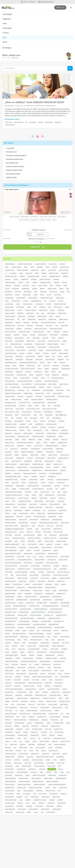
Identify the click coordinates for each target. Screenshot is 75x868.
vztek (59, 766)
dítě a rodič (61, 323)
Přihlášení (7, 48)
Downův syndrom (43, 335)
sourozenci (42, 689)
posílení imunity (47, 566)
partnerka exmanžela (11, 520)
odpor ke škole (44, 498)
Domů (5, 42)
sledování (67, 674)
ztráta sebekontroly (10, 809)
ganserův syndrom (50, 360)
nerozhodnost (43, 473)
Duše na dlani (9, 341)
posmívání (65, 566)
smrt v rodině (36, 680)
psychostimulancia (59, 627)
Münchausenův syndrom (52, 446)
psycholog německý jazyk (41, 609)
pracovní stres (34, 578)
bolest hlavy (43, 292)
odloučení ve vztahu (23, 498)
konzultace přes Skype (39, 403)
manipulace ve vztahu (11, 424)
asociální (35, 282)
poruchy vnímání (35, 566)
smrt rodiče (26, 680)
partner (61, 517)
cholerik (18, 304)
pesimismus (30, 532)
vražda (31, 751)
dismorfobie (35, 323)
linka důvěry (8, 421)
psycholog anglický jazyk (20, 606)
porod (29, 557)
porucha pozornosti (40, 560)
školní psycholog (33, 674)
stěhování (33, 701)
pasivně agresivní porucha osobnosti (49, 523)
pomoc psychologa (46, 547)
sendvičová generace (45, 661)
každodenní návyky (10, 390)
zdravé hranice (63, 788)
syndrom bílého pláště (11, 714)
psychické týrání (59, 600)
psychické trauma (47, 600)
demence (20, 310)
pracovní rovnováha (22, 578)
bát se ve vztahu (43, 286)
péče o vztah (9, 122)
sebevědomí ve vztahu (51, 658)
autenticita (56, 282)
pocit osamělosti (64, 538)
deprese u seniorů (10, 313)
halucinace (62, 363)
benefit (65, 286)
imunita (47, 375)
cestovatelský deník (36, 301)
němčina (48, 467)
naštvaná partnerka (63, 458)
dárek (50, 307)
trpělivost (18, 732)
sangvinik (14, 652)
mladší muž (64, 440)
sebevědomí (39, 658)
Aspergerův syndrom (46, 282)
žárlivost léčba (52, 775)
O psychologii (9, 148)
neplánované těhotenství (51, 470)
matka (29, 430)
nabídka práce (60, 449)
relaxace (55, 637)
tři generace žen (58, 729)
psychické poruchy (35, 600)
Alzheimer (22, 276)
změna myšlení (45, 797)
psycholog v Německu (36, 615)
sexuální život (33, 122)
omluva (7, 501)
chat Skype (52, 301)
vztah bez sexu (18, 763)
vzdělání (48, 760)
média (47, 430)
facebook (37, 353)
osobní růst (8, 510)
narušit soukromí (65, 455)
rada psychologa (47, 631)
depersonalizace (43, 310)
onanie (14, 501)
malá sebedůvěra (19, 421)
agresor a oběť (52, 270)
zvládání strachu (56, 809)
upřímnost (32, 738)
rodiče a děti (61, 640)
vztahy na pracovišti (39, 766)
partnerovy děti (23, 520)
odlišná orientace (62, 495)
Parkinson (28, 517)
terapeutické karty (39, 723)
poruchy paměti (39, 563)
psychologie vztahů (54, 624)
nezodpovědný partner (33, 486)
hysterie (46, 372)
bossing (62, 292)
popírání (56, 550)
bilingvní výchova (52, 289)
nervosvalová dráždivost (55, 473)
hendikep (22, 366)
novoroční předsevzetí (38, 489)
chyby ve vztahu (9, 307)
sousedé (64, 689)
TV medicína (44, 732)
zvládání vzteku (20, 812)
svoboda (57, 711)
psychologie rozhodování (24, 624)
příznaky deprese (10, 587)
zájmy (68, 772)
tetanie (68, 723)
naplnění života (34, 455)
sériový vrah (15, 664)
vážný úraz (55, 741)
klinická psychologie (48, 390)
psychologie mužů (59, 621)
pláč (45, 535)
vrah (25, 751)
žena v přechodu (9, 794)
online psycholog (22, 504)
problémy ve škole (37, 591)
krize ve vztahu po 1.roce (33, 409)
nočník (7, 489)
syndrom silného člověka (39, 714)
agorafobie (40, 267)
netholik (42, 480)
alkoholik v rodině (54, 273)
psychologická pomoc (11, 621)
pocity (16, 541)
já (48, 378)
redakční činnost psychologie (36, 634)
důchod (53, 338)
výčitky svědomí (35, 754)
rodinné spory (56, 643)
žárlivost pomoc (63, 775)
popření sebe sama (53, 554)
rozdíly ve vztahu (32, 646)
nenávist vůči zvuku (10, 470)
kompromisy (29, 396)
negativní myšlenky (25, 464)
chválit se (49, 304)
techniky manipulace (55, 717)
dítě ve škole (49, 326)
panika (32, 514)
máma (35, 421)
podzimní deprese (61, 541)
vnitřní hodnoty (9, 751)
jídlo (6, 387)
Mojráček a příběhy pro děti (14, 170)
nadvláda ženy (50, 452)
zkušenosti (19, 797)
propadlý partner (49, 594)
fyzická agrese (19, 360)
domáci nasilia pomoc (39, 332)
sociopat (39, 686)
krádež (37, 406)
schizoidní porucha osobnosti (57, 652)
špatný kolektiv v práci (41, 695)
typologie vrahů (35, 735)
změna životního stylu (11, 800)
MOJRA (45, 443)
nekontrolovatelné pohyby (37, 467)
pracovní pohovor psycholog (61, 575)
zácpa (41, 772)
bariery (34, 286)
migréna (61, 437)
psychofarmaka (30, 603)
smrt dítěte (8, 680)
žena (59, 791)
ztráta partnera (50, 806)
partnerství (34, 523)
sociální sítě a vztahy (29, 686)
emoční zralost (32, 350)
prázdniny (32, 581)
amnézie (44, 276)
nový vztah (49, 489)
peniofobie (29, 529)
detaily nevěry (30, 313)
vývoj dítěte (26, 760)
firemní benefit (9, 356)
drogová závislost (19, 338)
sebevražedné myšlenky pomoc (29, 661)
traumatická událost (37, 729)
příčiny (57, 584)
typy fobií (44, 735)
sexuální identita (46, 664)
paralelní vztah (41, 514)
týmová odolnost (59, 732)
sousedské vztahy (21, 692)
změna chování (35, 797)
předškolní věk (61, 581)
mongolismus (20, 446)
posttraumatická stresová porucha (42, 569)
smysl (50, 680)
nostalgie (14, 489)
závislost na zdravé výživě (35, 788)
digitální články (32, 319)
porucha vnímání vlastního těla (13, 563)
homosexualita (65, 366)
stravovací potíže (45, 708)
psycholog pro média (10, 612)
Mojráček (53, 443)
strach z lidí (31, 704)
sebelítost (32, 655)
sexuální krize (57, 664)
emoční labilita (31, 347)
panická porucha (23, 514)
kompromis (21, 396)
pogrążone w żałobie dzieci (12, 544)
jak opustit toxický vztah (58, 378)
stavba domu (24, 701)
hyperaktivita (55, 369)
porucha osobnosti (10, 560)
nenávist (64, 467)
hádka (49, 363)
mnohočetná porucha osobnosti (25, 443)
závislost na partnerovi (39, 785)
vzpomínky (8, 763)
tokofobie (17, 726)
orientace (8, 507)
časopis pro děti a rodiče (47, 298)
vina (15, 748)
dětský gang (31, 316)
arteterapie (34, 279)
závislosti (48, 788)
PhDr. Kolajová (47, 532)
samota (7, 652)
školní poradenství (21, 674)
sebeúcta (18, 658)
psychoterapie (9, 631)
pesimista (38, 532)
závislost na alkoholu (10, 781)
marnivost (43, 427)
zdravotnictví (39, 791)
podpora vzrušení (49, 541)
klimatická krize (36, 390)
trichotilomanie (9, 732)
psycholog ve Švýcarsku (11, 618)
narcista (43, 455)
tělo (62, 720)
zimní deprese (27, 794)
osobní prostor (60, 507)
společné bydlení (9, 698)
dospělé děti (57, 332)
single (18, 671)
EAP (6, 344)
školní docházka (9, 674)
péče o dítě (41, 526)
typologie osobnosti (23, 735)
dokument (19, 329)
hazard (14, 366)
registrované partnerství (11, 637)
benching (58, 286)
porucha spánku (52, 560)
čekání (7, 301)
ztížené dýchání (62, 803)
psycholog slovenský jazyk (38, 612)
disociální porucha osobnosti (48, 323)
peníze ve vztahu (46, 529)
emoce (63, 344)
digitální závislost (63, 319)
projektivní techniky (10, 594)
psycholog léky (65, 606)
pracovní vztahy (45, 578)
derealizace (20, 313)
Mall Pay (28, 421)
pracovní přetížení (10, 578)
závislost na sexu (21, 788)
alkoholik (44, 273)
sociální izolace (59, 683)
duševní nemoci (31, 341)
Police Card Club (32, 544)
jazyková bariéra (64, 384)
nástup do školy (51, 458)
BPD (68, 292)
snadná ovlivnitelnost (20, 683)
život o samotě (42, 794)
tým (51, 732)
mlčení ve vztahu (9, 443)
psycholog (8, 606)
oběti (59, 492)
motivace (29, 446)
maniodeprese (52, 421)
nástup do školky (40, 458)
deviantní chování (10, 319)
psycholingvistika (65, 603)
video (50, 745)
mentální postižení (64, 433)
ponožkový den (47, 550)
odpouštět (53, 498)
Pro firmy (6, 33)
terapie (49, 723)
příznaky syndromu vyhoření (35, 587)
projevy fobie (28, 594)
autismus (64, 282)
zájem (56, 772)
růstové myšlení (54, 649)
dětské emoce (22, 316)
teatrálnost (31, 717)
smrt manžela (17, 680)
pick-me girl (18, 535)
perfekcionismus (58, 529)
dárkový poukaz (58, 307)
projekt (54, 591)
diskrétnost (26, 323)
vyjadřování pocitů (10, 757)
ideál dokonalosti (9, 375)
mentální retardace (10, 437)
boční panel (18, 292)
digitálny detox (9, 323)
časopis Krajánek (21, 298)
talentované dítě (9, 717)
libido (48, 418)
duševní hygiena (19, 341)
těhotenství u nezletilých (20, 720)
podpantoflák (31, 541)
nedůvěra (59, 461)
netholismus (50, 480)
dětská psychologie (10, 316)
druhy (28, 338)
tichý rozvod (8, 726)
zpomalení (20, 803)
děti (37, 313)
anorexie (16, 279)
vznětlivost (62, 760)
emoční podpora (42, 347)
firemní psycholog (30, 356)
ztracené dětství (9, 806)
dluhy (57, 326)
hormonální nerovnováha (12, 369)
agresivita (55, 267)
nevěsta (24, 483)
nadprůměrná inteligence (27, 452)
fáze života (46, 353)
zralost (34, 803)
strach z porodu (64, 704)
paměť (15, 514)
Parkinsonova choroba (40, 517)
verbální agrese (41, 745)
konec (7, 400)
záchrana (60, 769)
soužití (31, 692)
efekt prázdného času (16, 344)
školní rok (43, 674)
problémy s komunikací (11, 591)
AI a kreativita (13, 273)
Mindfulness (32, 440)
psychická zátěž (9, 600)
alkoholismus (64, 273)
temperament (9, 723)
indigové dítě (65, 375)
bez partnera (16, 289)
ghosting (42, 363)
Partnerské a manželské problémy (47, 106)
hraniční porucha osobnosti (28, 369)
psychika (21, 603)
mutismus (64, 446)
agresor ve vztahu (63, 270)
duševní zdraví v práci (54, 341)
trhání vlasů (48, 729)
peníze (37, 529)
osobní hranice (49, 507)
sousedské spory (9, 692)
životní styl (63, 794)
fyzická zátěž (29, 360)
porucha (41, 557)
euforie (66, 350)
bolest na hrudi (53, 292)
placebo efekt (53, 535)
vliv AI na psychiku (40, 748)
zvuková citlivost (51, 812)
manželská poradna (52, 424)
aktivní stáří (29, 273)
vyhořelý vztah (56, 754)
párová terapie (52, 517)
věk (6, 745)
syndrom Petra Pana (25, 714)
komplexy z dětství (10, 396)
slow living (27, 677)
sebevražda (63, 658)
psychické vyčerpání (10, 603)
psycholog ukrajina (10, 615)
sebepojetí (40, 655)
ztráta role (59, 806)
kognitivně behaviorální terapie (13, 393)
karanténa (42, 387)
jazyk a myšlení (53, 384)
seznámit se (41, 668)
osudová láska (36, 510)
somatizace (47, 686)
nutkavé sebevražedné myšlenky (14, 492)
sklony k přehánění (47, 671)
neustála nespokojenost (62, 480)
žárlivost (27, 775)
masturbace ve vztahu (11, 430)
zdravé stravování (10, 791)
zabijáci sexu (58, 122)
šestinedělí (24, 664)
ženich (18, 794)
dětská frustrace (62, 313)
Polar (23, 544)
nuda (57, 489)
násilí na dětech (9, 458)
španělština (45, 692)
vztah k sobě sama (39, 763)
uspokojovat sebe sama (59, 738)
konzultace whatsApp (11, 406)
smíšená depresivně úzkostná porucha (42, 677)
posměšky (56, 566)
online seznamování (55, 504)
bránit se (17, 295)
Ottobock (7, 514)
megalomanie (55, 430)
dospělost (65, 332)
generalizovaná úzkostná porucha (28, 363)
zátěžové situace (48, 778)
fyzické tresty (39, 360)
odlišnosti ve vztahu (10, 498)
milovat (24, 440)
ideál (60, 372)
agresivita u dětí (64, 267)
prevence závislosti (38, 584)
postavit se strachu (10, 569)
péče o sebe (50, 526)
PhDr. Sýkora (9, 535)
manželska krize (39, 424)
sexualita (37, 664)
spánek (37, 692)
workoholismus (32, 769)
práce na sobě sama (22, 575)
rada (38, 631)
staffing (60, 698)
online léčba (61, 501)
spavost (66, 695)
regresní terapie (24, 637)
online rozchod (33, 504)
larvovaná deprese (26, 415)
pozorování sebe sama (63, 572)
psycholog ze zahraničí (54, 618)
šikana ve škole (9, 671)
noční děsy (57, 486)
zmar (26, 797)
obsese (27, 495)
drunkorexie (46, 338)
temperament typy (20, 723)
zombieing (52, 800)
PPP (6, 575)
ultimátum (60, 735)
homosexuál (56, 366)
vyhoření (65, 754)
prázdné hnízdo (23, 581)
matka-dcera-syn (38, 430)
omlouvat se (62, 498)
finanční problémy (64, 353)
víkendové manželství (60, 745)
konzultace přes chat (10, 403)
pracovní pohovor (46, 575)
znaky (21, 800)
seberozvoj (60, 655)
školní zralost (52, 674)
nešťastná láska (33, 480)
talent (68, 714)
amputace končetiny (55, 276)
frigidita (66, 356)
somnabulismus (57, 686)
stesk (7, 704)
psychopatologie (31, 627)
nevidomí (43, 483)
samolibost (64, 649)
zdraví (19, 791)
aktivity (21, 273)
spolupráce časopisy (22, 698)
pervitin (22, 532)
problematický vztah (50, 587)
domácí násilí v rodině (24, 332)
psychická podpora (45, 597)
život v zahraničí (53, 794)
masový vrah (52, 427)
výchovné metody (23, 754)
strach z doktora (21, 704)
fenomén (54, 353)
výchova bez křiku (53, 751)
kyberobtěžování (48, 412)
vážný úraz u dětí (65, 741)
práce (12, 575)
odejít (41, 495)
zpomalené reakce (10, 803)
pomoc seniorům (59, 547)
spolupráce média (35, 698)
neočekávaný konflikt (24, 470)
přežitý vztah (49, 584)
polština (41, 544)
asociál (28, 282)
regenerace (58, 634)
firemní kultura (19, 356)
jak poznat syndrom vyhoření (25, 381)
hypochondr (28, 372)
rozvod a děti (22, 649)
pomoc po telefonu (34, 547)
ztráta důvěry (20, 806)
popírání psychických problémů (13, 554)
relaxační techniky (10, 640)
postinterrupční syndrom (24, 569)
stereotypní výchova (65, 701)
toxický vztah (35, 726)
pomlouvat (58, 544)
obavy (36, 492)
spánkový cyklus (55, 692)
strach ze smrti (24, 708)
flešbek (47, 356)
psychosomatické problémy (45, 627)
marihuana (35, 427)
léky (12, 418)
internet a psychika (25, 378)
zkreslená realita (9, 797)
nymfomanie (28, 492)
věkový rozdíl (13, 745)
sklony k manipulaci (34, 671)
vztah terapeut (9, 766)
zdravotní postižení (28, 791)
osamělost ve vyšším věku (36, 507)
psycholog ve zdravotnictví (27, 618)
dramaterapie (65, 335)
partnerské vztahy (19, 122)
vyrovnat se (8, 760)
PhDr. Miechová (58, 532)
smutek (44, 680)
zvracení (36, 812)
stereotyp (41, 122)
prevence (27, 584)
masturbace (61, 427)
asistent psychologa (10, 282)
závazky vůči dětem (61, 778)
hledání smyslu (31, 366)
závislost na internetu (38, 781)
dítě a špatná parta (10, 326)
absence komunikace (41, 264)
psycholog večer (41, 618)
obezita (65, 492)
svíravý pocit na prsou (46, 711)
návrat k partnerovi (16, 461)
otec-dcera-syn (52, 510)
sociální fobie (48, 683)
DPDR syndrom (54, 335)
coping (29, 307)
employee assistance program (54, 350)
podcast (23, 541)
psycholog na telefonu (26, 609)
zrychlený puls (51, 803)
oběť (53, 492)
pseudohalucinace (10, 597)
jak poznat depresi (10, 381)
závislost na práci (10, 788)
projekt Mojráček (63, 591)
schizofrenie (31, 652)
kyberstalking (9, 415)
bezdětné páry (25, 289)
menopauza (17, 433)
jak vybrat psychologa (40, 384)
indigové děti (55, 375)
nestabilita (23, 480)
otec (44, 510)
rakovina (56, 631)
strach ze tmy (34, 708)
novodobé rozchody (24, 489)
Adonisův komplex (16, 267)
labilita (17, 415)
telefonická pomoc (34, 720)
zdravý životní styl (50, 791)
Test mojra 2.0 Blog (58, 723)
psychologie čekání (46, 621)
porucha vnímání (63, 560)
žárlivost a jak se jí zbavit (39, 775)
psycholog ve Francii (61, 615)
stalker (67, 698)
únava (25, 738)
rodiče (47, 640)
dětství (51, 316)
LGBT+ (42, 418)
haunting (7, 366)
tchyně (24, 717)
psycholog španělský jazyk (55, 612)
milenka (17, 440)
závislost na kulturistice (52, 781)
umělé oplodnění (9, 738)
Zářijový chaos (19, 775)
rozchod (22, 646)
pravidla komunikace (10, 581)
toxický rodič (25, 726)
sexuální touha (49, 122)
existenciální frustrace (11, 353)
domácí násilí (28, 329)
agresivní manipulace (23, 270)
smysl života (8, 683)
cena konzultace (16, 301)
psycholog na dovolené (11, 609)
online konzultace (50, 501)
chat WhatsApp (9, 304)
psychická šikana (57, 597)
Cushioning (42, 307)
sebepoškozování (50, 655)
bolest (36, 292)
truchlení (25, 732)
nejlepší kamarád (10, 467)
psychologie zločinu (10, 627)
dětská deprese (51, 313)
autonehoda (26, 286)
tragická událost (9, 729)
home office (46, 366)
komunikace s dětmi (50, 396)
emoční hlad (8, 347)
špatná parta (19, 695)
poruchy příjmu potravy (52, 563)
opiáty (64, 504)
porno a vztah (21, 557)
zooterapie (60, 800)
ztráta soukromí (22, 809)
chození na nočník (28, 304)
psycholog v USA (49, 615)
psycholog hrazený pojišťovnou (50, 606)
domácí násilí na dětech (41, 329)
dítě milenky (30, 326)
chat (45, 301)
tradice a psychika (55, 726)
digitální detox (42, 319)
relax (49, 637)
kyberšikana (58, 412)
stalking (7, 701)
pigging (40, 535)
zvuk (42, 812)
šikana (49, 668)
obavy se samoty (45, 492)
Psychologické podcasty (12, 174)
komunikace (39, 396)
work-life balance (9, 769)
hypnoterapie (19, 372)
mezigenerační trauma (38, 437)
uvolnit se (8, 741)
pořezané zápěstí (10, 557)
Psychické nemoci (11, 152)
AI (6, 273)
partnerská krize (34, 520)
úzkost (15, 741)
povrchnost (41, 572)
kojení (48, 393)
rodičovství (8, 643)
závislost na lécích (10, 785)
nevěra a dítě (15, 483)
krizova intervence (27, 412)
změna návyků (56, 797)
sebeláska (23, 655)
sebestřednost (9, 658)
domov (49, 332)
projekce (47, 591)
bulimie (35, 295)
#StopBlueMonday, (10, 264)
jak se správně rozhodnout (51, 381)
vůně (37, 751)
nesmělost (34, 477)
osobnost (27, 510)
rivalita (25, 640)
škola (56, 671)
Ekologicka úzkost (40, 344)
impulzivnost (39, 375)
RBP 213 (7, 634)
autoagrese (8, 286)
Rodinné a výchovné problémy (14, 167)
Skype (60, 674)
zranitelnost (41, 803)
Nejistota (48, 464)
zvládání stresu (9, 812)
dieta (24, 319)
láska (35, 415)
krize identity (57, 406)
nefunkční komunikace (11, 464)
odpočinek (34, 498)
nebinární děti (38, 461)
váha (21, 741)
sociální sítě (8, 686)
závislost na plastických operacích (57, 785)
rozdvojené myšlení (44, 646)
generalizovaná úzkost (11, 363)
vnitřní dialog (59, 748)
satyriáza (22, 652)
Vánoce (34, 741)
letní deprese (34, 418)
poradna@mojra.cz (48, 2)
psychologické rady (24, 621)
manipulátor (22, 424)
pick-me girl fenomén (29, 535)
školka (62, 671)
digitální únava (52, 319)
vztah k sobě (28, 763)
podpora (40, 541)
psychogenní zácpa (42, 603)
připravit (64, 584)
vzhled (55, 760)
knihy (68, 390)
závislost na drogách (24, 781)
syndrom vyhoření (53, 714)
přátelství (54, 578)
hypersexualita (9, 372)
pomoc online (23, 547)
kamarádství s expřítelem (30, 387)
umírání (19, 738)
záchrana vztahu (9, 772)
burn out (49, 295)
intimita (43, 378)
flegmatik (40, 356)
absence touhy (53, 264)
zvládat (29, 812)
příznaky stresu (21, 587)
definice (67, 307)
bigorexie (42, 289)
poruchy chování (28, 563)
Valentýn (27, 741)
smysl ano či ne (59, 680)
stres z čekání (9, 711)
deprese (53, 310)
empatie (41, 350)
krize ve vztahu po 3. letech (49, 409)
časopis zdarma (60, 298)
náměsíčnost (8, 455)
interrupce (35, 378)
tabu (62, 714)
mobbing (38, 443)
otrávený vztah (63, 510)
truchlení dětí (34, 732)
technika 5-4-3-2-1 (42, 717)
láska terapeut (49, 415)
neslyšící (26, 477)
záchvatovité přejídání (22, 772)
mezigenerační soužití (23, 437)
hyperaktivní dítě (66, 369)
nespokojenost (52, 477)
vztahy (17, 766)
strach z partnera (53, 704)
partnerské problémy (10, 523)
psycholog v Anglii (22, 615)
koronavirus (22, 406)
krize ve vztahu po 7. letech (12, 412)
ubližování (52, 735)
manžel (30, 424)
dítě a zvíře (21, 326)
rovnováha (14, 646)
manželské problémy (10, 427)
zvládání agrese (45, 809)
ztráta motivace (39, 806)
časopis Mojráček (33, 298)
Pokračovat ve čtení (12, 119)
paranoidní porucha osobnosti (55, 514)
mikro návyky (9, 440)
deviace (58, 316)
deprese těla (61, 310)
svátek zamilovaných (32, 711)
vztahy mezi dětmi (27, 766)
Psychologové (7, 14)
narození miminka (53, 455)
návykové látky (28, 461)
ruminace (45, 649)
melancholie (64, 430)
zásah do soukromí (36, 778)
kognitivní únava (40, 393)
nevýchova (51, 483)
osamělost (23, 507)
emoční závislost (21, 350)
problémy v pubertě (25, 591)
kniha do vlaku (60, 390)
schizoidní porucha (41, 652)
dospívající (8, 335)
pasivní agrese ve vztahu (12, 526)
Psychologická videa (11, 163)
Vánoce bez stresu (44, 741)
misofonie (47, 440)
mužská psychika (35, 449)
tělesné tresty (54, 720)
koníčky (26, 400)
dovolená (33, 335)
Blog (4, 37)
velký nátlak (31, 745)
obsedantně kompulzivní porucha (14, 495)
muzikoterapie (24, 449)
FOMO (60, 356)
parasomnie (20, 517)
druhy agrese (36, 338)
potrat (55, 569)
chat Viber (61, 301)
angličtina (65, 276)
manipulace (61, 421)
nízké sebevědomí (47, 486)
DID (18, 319)
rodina (24, 643)
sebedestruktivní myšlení (11, 655)
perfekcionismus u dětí (11, 532)
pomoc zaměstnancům (11, 550)
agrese (48, 267)
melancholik (8, 433)
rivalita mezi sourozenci (36, 640)
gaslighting (61, 360)
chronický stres (39, 304)
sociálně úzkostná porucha (35, 683)
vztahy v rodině (51, 766)
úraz (39, 738)
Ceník (5, 24)
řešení (19, 640)
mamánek (42, 421)
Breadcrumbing (27, 295)
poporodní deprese (40, 554)
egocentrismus (28, 344)
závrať (55, 788)
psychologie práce (10, 624)
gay (67, 360)
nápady (17, 455)
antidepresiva (24, 279)
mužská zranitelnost (48, 449)
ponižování (37, 550)
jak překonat (38, 381)
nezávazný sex (61, 483)
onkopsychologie (39, 501)
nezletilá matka (9, 486)
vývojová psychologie (37, 760)
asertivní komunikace (45, 279)
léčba (7, 418)
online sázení (43, 504)
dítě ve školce (39, 326)
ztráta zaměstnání (33, 809)
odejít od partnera (50, 495)
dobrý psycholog (9, 329)
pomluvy (66, 544)
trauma (27, 729)
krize (49, 406)
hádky (55, 363)
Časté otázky (7, 28)
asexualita (56, 279)
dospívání (25, 335)
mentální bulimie (40, 433)
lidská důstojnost (57, 418)
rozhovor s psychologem (58, 646)
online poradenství (10, 504)
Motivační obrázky (11, 177)
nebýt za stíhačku (49, 461)
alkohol (37, 273)
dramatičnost (8, 338)
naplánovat (24, 455)
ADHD (7, 267)
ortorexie (15, 507)
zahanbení (49, 772)
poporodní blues (28, 554)
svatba (22, 711)
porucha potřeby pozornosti (25, 560)
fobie (54, 356)
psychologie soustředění (40, 624)
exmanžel (22, 353)
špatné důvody (29, 695)
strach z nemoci (41, 704)
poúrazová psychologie (21, 572)
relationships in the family (38, 637)
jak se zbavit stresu (27, 384)
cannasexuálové (9, 298)
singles (24, 671)
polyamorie (49, 544)
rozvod (7, 649)
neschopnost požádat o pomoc (13, 477)
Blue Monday (9, 292)
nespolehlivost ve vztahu (11, 480)
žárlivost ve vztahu (24, 778)
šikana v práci (57, 668)
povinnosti (33, 572)
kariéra (49, 387)
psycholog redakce (24, 612)
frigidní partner (9, 360)
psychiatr (20, 597)
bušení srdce (58, 295)
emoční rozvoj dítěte (54, 347)
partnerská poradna (57, 520)
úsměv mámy (47, 738)
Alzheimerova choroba (33, 276)
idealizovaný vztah (21, 375)
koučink (30, 406)
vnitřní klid (18, 751)
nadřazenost (40, 452)
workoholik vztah (21, 769)
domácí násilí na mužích (56, 329)
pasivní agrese (65, 523)
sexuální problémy (10, 125)
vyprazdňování (60, 757)
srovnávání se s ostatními (49, 698)
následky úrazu (20, 458)
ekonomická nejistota (53, 344)
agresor (43, 270)
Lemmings (19, 418)
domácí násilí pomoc (10, 332)
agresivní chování (10, 270)
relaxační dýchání (65, 637)
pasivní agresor (25, 526)
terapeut (29, 723)
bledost (61, 289)
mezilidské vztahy (51, 437)
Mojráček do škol (63, 443)
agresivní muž (35, 270)
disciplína (18, 323)
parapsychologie (9, 517)
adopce (26, 267)
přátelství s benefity (65, 578)
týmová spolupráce (10, 735)
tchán (18, 717)
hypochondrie (38, 372)
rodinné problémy (33, 643)
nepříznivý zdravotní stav (30, 473)
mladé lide (56, 440)
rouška (7, 646)
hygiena (47, 369)
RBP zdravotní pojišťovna (19, 634)
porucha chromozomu (52, 557)
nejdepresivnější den (38, 464)
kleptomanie (21, 390)
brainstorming (9, 295)
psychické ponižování (22, 600)
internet (15, 378)
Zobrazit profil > (66, 212)
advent (32, 267)
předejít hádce (41, 581)
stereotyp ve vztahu (51, 701)
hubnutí (40, 369)
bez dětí (7, 289)
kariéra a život (57, 387)
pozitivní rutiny (51, 572)
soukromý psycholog (31, 689)
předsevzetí (51, 581)
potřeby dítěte (63, 569)
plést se (7, 538)
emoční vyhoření (9, 350)
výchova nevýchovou (10, 754)
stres (66, 708)
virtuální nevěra (23, 748)
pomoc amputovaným (11, 547)
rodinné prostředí (45, 643)
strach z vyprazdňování (11, 708)
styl (16, 711)
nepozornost (17, 473)
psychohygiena (54, 603)
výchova (43, 751)
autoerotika (17, 286)
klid (28, 390)
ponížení (29, 550)
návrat (7, 461)
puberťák (32, 631)
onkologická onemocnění (25, 501)
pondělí (22, 550)
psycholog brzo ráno (34, 606)
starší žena (15, 701)
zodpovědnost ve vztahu (40, 800)
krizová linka (38, 412)
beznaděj (35, 289)
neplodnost (63, 470)
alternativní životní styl (11, 276)
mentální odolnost (52, 433)
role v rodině (65, 643)
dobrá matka (64, 326)
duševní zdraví (42, 341)
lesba (26, 418)
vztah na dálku (50, 763)
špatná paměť (9, 695)
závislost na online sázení (24, 785)
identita (31, 375)
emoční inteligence (19, 347)
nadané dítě (8, 452)
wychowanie (42, 769)
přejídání (7, 584)
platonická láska (64, 535)
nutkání (63, 489)
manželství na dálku (24, 427)
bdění (51, 286)
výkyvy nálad (30, 757)
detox (43, 313)
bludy (68, 289)
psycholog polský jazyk (56, 609)
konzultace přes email (24, 403)
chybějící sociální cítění (60, 304)
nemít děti (56, 467)
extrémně (30, 353)
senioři (7, 664)
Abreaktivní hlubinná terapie (25, 264)
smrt (56, 677)
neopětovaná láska (37, 470)
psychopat (21, 627)
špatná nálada (66, 692)
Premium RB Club (17, 584)
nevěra (7, 483)
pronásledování (38, 594)
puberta (17, 631)
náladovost (59, 452)
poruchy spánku (24, 566)
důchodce (61, 338)
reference (49, 634)
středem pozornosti (57, 708)
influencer (8, 378)
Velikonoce (23, 745)
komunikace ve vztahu (64, 396)
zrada (27, 803)
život (35, 794)
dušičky (65, 341)
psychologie (35, 621)
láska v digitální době (61, 415)
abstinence (62, 264)
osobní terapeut (18, 510)
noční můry (66, 486)
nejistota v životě (58, 464)
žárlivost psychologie (10, 778)
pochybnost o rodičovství (18, 538)
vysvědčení (17, 760)
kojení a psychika (57, 393)
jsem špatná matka (15, 387)
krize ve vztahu (9, 409)
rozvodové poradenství (34, 649)
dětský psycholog (42, 316)
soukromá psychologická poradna (14, 689)
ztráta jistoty (29, 806)
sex (26, 122)
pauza (33, 526)
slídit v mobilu (9, 677)
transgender (19, 729)
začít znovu (34, 772)
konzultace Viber (52, 403)
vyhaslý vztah (45, 754)
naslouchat (30, 458)
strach (12, 704)
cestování (25, 301)
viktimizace (8, 748)
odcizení (34, 495)
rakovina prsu (65, 631)
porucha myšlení (65, 557)
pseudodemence (61, 594)
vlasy (31, 748)
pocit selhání (8, 541)
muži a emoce (14, 449)
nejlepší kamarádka (22, 467)
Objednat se (7, 19)
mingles (40, 440)
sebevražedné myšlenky (11, 661)
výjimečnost (21, 757)
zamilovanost (9, 775)
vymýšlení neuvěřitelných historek (45, 757)
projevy (20, 594)
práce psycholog (34, 575)
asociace (21, 282)
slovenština (18, 677)
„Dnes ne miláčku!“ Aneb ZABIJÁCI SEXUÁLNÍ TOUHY (35, 102)
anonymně (8, 279)
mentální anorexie (28, 433)
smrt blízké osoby (65, 677)
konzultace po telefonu (37, 400)
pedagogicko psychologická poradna (14, 529)
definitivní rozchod (10, 310)
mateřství (22, 430)
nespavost (42, 477)
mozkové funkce (39, 446)
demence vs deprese (31, 310)
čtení (35, 307)
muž (6, 449)
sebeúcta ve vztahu (28, 658)
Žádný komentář (30, 106)
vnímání (50, 748)
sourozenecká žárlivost (53, 689)
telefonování (45, 720)
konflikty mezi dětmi (16, 400)
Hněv (39, 366)
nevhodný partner (33, 483)
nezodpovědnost (20, 486)
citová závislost (20, 307)
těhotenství (66, 717)
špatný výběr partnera (55, 695)
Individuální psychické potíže (14, 159)
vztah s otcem (61, 763)
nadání (16, 452)
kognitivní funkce (28, 393)
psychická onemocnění (31, 597)
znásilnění (28, 800)
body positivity (28, 292)
